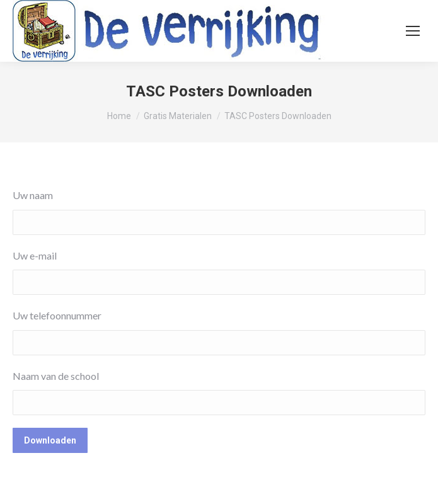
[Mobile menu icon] (413, 31)
